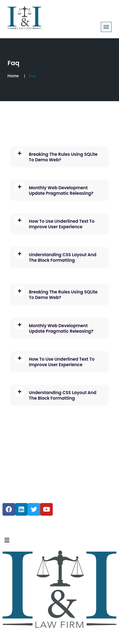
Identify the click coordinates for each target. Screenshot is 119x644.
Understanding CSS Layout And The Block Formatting (63, 257)
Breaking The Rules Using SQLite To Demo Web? (63, 157)
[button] (59, 540)
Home (13, 76)
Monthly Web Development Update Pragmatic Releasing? (61, 191)
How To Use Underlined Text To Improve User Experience (62, 224)
